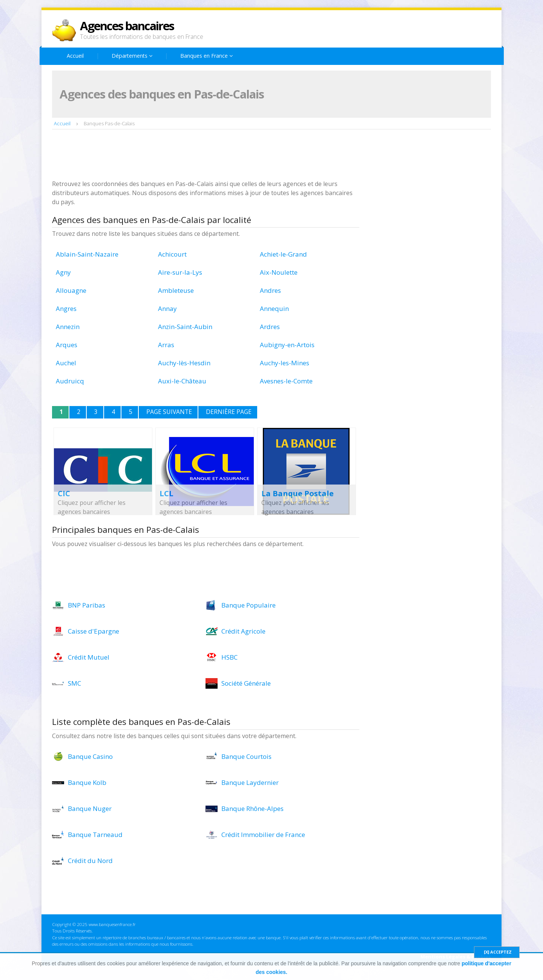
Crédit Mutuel (89, 657)
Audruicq (70, 381)
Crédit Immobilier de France (263, 835)
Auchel (66, 363)
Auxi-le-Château (182, 381)
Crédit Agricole (243, 631)
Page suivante (169, 412)
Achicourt (172, 254)
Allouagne (71, 290)
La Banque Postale (298, 493)
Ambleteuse (176, 290)
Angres (66, 308)
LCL (166, 493)
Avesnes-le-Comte (286, 381)
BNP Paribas (87, 605)
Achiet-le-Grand (283, 254)
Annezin (68, 327)
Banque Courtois (246, 756)
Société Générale (246, 683)
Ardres (270, 327)
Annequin (274, 308)
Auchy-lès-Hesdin (184, 363)
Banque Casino (90, 756)
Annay (167, 308)
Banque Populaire (248, 605)
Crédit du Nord (90, 861)
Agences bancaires (127, 26)
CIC (64, 493)
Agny (63, 272)
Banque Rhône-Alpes (252, 808)
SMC (74, 683)
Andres (270, 290)
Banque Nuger (90, 808)
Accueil (75, 56)
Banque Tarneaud (95, 835)
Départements (132, 56)
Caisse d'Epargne (94, 631)
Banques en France (206, 56)
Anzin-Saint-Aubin (185, 327)
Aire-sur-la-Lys (180, 272)
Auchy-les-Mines (285, 363)
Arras (166, 345)
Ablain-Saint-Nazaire (87, 254)
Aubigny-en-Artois (287, 345)
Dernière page (229, 412)
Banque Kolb (87, 782)
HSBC (229, 657)
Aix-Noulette (279, 272)
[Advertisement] (189, 155)
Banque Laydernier (250, 782)
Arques (67, 345)
